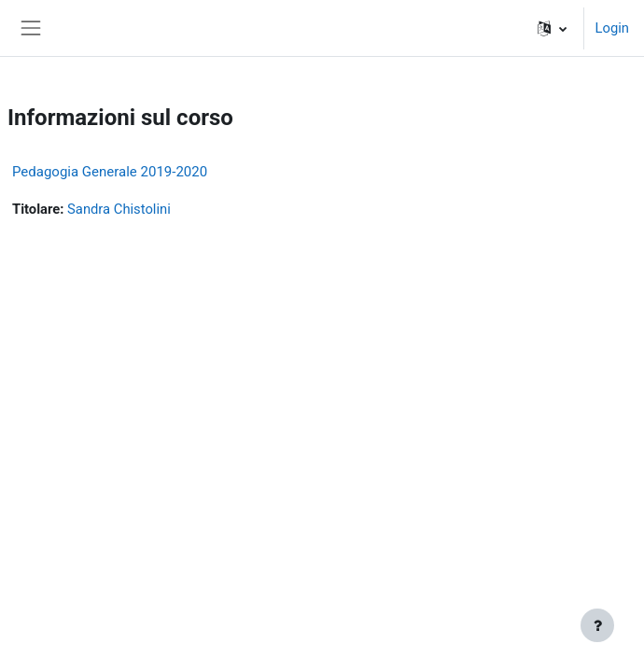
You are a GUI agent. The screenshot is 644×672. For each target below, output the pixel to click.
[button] (552, 28)
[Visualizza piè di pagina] (597, 625)
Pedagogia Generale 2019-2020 (110, 172)
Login (612, 28)
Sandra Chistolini (119, 209)
